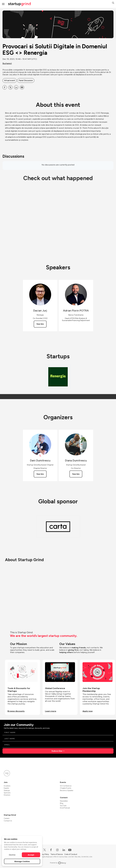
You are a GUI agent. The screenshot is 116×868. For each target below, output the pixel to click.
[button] (113, 3)
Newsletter (64, 801)
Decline (12, 855)
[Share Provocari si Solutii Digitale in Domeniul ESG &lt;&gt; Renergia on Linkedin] (16, 87)
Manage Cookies (22, 861)
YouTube (63, 806)
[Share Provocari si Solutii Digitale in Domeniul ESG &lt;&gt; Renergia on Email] (22, 87)
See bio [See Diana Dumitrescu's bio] (76, 474)
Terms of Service (57, 854)
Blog (62, 803)
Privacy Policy (44, 854)
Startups (7, 790)
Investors (7, 786)
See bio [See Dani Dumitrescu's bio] (40, 474)
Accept (31, 855)
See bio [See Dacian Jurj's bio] (40, 324)
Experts (6, 788)
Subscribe (57, 751)
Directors (7, 795)
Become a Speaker (67, 790)
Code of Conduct (71, 854)
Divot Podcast (65, 808)
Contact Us (8, 821)
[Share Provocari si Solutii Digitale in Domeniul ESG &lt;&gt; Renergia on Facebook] (5, 87)
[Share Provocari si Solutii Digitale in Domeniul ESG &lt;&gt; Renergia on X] (10, 87)
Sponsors (7, 793)
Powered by (58, 863)
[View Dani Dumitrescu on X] (40, 456)
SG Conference (66, 786)
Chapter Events (66, 788)
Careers (7, 818)
